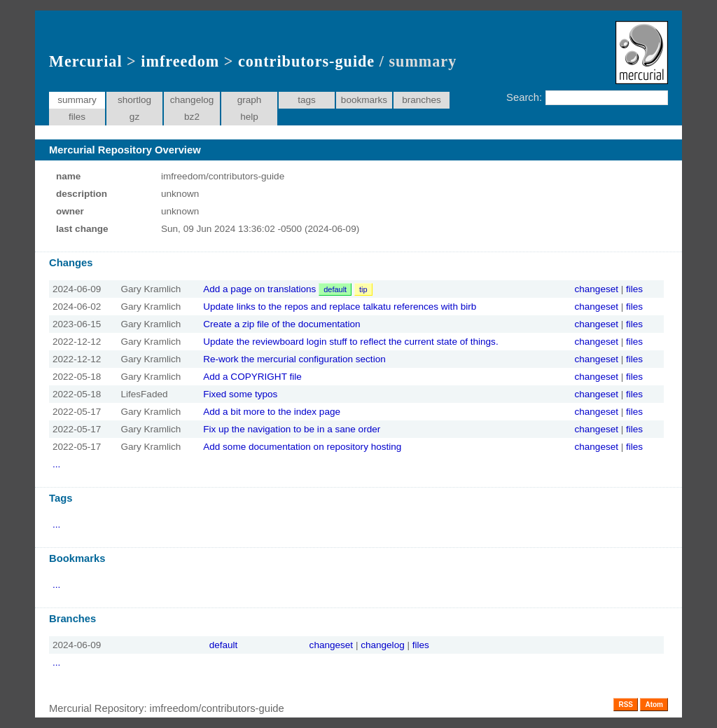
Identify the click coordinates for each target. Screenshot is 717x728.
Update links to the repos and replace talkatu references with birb (340, 307)
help (249, 117)
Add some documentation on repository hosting (302, 447)
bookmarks (364, 100)
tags (307, 100)
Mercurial (86, 61)
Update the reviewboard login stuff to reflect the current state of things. (350, 342)
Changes (71, 263)
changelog (192, 100)
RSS (626, 705)
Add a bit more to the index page (272, 412)
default (224, 645)
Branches (72, 619)
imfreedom (180, 61)
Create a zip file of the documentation (281, 324)
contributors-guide (306, 61)
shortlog (134, 100)
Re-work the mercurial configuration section (294, 359)
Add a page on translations (287, 289)
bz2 (192, 117)
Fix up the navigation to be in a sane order (292, 429)
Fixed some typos (240, 394)
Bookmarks (77, 558)
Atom (654, 705)
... (56, 464)
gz (134, 117)
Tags (61, 498)
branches (422, 100)
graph (250, 100)
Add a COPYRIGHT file (252, 377)
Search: (524, 97)
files (77, 117)
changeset (596, 289)
